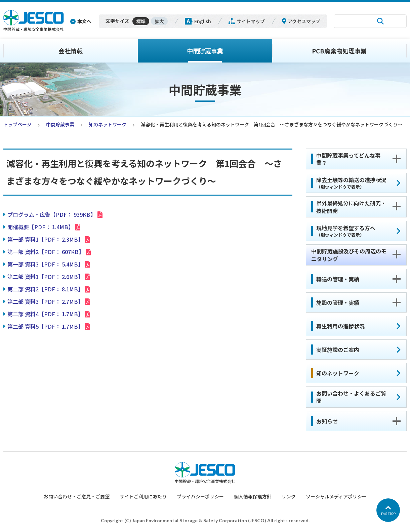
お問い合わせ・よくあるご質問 (351, 397)
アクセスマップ (304, 21)
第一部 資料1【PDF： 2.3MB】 (45, 239)
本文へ (84, 21)
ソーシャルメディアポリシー (336, 496)
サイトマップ (251, 21)
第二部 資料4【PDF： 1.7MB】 (45, 314)
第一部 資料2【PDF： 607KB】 (46, 252)
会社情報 (71, 51)
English (203, 21)
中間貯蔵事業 (205, 51)
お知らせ (327, 421)
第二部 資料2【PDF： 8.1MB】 (45, 289)
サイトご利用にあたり (143, 496)
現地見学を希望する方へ (346, 231)
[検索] (353, 21)
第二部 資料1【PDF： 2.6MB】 (45, 277)
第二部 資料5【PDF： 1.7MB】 (45, 326)
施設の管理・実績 (338, 302)
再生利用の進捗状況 (340, 326)
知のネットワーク (108, 124)
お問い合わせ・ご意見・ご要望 (77, 496)
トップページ (17, 124)
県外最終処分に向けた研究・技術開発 (351, 207)
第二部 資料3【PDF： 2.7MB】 (45, 301)
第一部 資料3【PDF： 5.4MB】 (45, 264)
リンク (289, 496)
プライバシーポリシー (200, 496)
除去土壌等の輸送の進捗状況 (351, 183)
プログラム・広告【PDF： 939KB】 (52, 214)
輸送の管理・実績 (338, 279)
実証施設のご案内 (338, 350)
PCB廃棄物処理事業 (339, 51)
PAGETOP (388, 514)
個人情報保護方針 (253, 496)
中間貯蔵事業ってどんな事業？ (348, 159)
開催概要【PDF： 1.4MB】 (40, 227)
